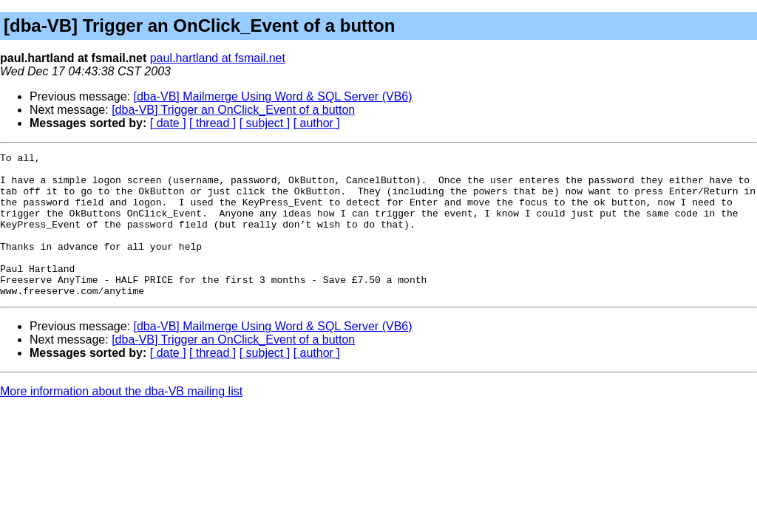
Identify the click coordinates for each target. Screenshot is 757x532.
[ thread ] (213, 123)
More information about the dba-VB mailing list (121, 420)
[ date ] (168, 123)
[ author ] (317, 123)
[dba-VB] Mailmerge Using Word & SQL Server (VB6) (273, 96)
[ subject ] (265, 123)
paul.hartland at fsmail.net (218, 58)
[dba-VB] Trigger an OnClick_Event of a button (233, 110)
